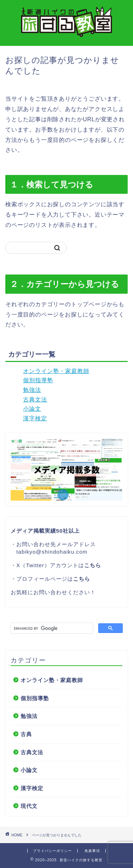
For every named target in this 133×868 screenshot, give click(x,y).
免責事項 (92, 851)
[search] (51, 628)
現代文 (29, 806)
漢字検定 (35, 418)
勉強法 (32, 390)
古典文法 (35, 400)
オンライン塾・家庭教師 (56, 371)
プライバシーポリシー (52, 851)
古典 (26, 734)
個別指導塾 (38, 380)
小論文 (32, 409)
